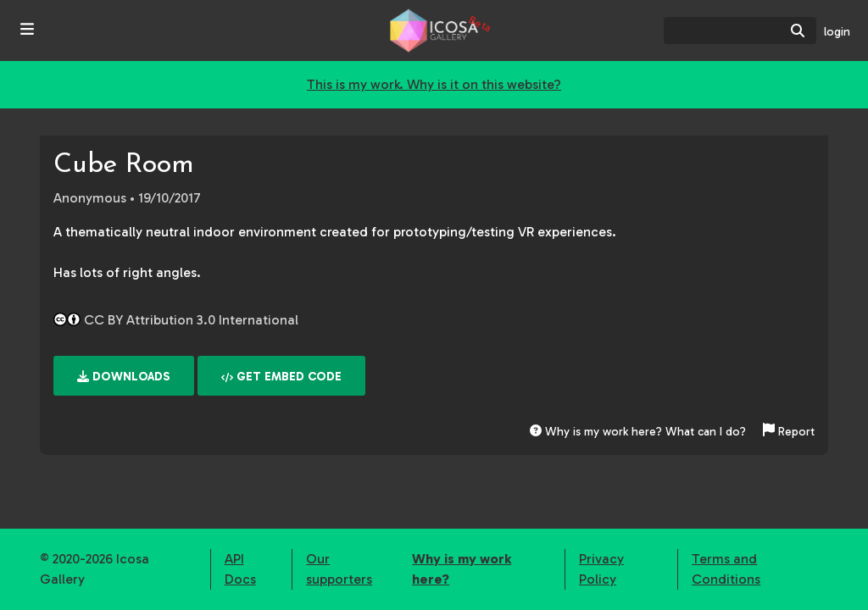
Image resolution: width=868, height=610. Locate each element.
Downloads (124, 377)
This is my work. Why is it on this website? (434, 84)
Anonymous (90, 198)
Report (789, 432)
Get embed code (281, 377)
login (837, 32)
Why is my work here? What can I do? (638, 432)
